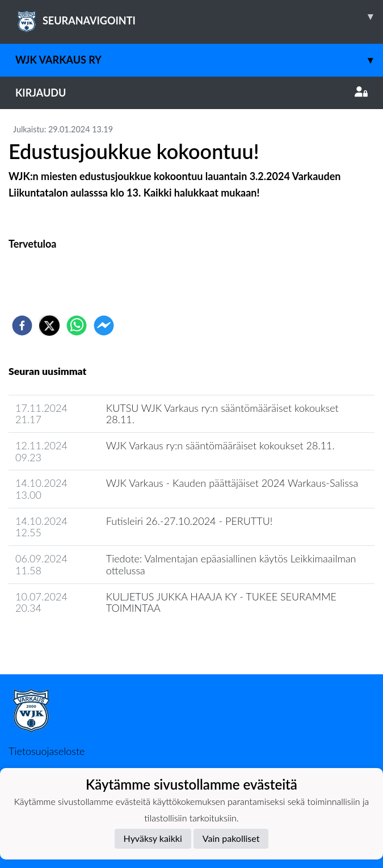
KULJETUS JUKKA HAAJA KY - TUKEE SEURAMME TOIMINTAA (221, 602)
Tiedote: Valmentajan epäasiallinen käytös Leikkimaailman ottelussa (231, 564)
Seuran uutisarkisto (59, 640)
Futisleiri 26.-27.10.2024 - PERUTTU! (190, 521)
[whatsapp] (77, 325)
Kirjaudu (191, 93)
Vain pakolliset (231, 838)
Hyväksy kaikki (153, 838)
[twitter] (49, 325)
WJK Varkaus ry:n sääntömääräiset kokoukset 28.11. (220, 445)
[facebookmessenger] (104, 325)
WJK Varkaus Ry (199, 60)
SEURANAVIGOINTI (199, 16)
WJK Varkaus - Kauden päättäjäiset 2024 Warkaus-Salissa (232, 483)
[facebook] (22, 325)
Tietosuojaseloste (47, 751)
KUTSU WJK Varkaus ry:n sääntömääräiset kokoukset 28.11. (222, 414)
